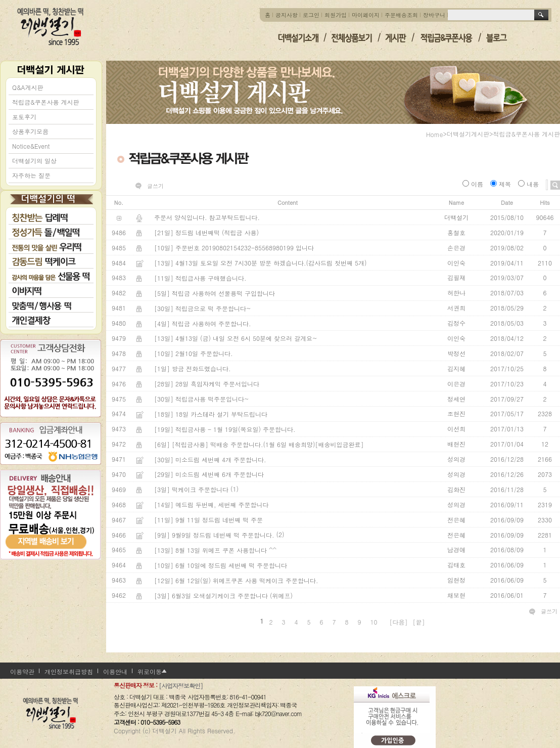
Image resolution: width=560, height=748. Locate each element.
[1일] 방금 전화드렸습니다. (193, 368)
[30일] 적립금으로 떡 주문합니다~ (203, 308)
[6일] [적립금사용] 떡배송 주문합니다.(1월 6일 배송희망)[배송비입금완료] (259, 444)
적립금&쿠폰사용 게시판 (46, 102)
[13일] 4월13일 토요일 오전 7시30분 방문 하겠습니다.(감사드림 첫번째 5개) (261, 263)
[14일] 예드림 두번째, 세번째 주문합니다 (212, 504)
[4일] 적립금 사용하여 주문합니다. (203, 323)
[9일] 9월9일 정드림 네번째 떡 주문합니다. (214, 535)
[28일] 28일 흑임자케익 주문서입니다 (207, 384)
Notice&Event (31, 146)
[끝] (419, 622)
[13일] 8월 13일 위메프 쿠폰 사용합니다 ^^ (215, 550)
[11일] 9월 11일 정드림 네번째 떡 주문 (208, 520)
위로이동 (150, 671)
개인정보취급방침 (69, 671)
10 (374, 622)
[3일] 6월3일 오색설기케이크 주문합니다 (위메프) (223, 596)
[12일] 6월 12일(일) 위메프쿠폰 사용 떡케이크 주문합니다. (236, 580)
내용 (529, 184)
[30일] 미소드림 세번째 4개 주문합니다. (210, 459)
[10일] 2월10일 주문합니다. (194, 353)
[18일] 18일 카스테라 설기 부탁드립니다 (211, 414)
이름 (474, 184)
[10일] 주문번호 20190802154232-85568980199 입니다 (234, 248)
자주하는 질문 (31, 175)
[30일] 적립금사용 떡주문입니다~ (202, 399)
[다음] (399, 622)
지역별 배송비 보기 (51, 533)
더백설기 (51, 27)
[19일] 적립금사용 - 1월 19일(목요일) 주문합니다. (225, 429)
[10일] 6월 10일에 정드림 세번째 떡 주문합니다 (221, 565)
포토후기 (24, 117)
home (435, 134)
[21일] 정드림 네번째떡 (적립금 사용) (206, 232)
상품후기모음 (30, 131)
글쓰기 (155, 186)
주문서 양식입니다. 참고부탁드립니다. (207, 217)
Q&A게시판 (28, 87)
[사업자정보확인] (181, 686)
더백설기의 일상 (34, 161)
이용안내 (115, 671)
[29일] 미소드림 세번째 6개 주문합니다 (209, 475)
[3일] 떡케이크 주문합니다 (191, 489)
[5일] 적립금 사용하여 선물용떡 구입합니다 (215, 293)
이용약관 (22, 671)
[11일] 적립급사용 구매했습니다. (200, 278)
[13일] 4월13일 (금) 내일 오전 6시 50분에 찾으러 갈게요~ (236, 339)
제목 (502, 184)
